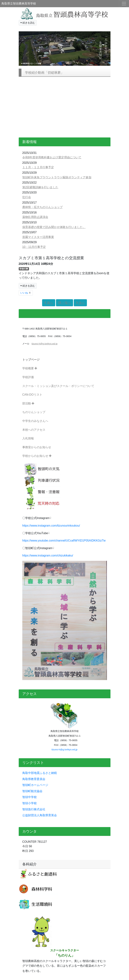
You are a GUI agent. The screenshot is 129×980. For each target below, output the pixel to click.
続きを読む (28, 23)
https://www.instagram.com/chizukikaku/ (48, 555)
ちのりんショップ (34, 412)
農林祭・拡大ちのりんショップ (42, 207)
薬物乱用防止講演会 (35, 217)
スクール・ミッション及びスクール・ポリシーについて (58, 386)
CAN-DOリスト (32, 395)
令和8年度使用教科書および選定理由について (52, 157)
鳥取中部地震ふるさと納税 (40, 773)
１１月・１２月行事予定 (38, 167)
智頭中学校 (30, 797)
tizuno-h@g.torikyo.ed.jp (65, 750)
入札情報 (28, 438)
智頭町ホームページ (35, 785)
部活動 (28, 403)
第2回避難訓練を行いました (40, 187)
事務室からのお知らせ (37, 447)
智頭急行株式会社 (34, 809)
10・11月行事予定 (34, 247)
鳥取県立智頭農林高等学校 (19, 4)
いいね (26, 293)
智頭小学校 (30, 803)
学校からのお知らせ (37, 456)
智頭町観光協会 (32, 791)
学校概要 (30, 368)
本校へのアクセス (34, 430)
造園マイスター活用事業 (38, 237)
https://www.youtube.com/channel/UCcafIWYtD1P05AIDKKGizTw (64, 541)
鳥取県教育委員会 (34, 779)
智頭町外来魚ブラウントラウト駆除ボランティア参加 (57, 177)
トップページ (31, 360)
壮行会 (27, 197)
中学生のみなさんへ (35, 421)
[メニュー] (124, 4)
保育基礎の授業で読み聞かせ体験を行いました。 (54, 227)
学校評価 (28, 377)
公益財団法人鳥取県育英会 (40, 815)
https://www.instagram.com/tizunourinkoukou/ (51, 526)
